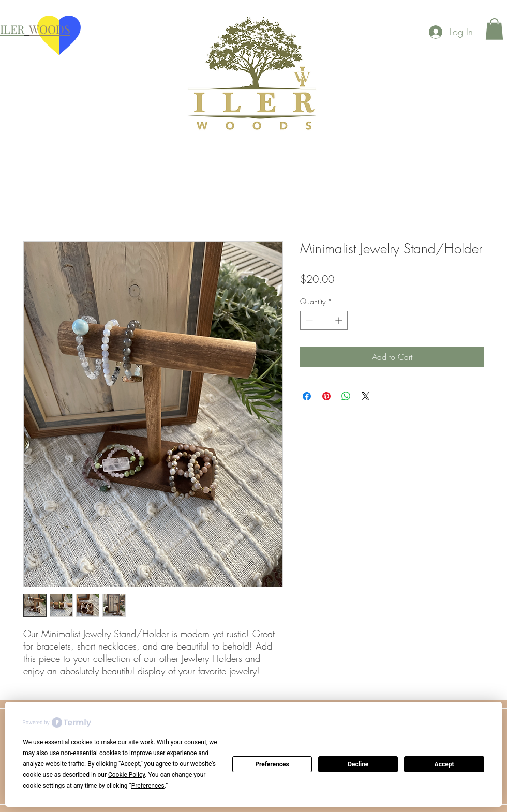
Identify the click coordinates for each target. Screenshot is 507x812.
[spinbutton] (324, 320)
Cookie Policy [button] (126, 775)
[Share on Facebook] (307, 396)
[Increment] (340, 320)
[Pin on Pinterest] (326, 396)
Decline (358, 764)
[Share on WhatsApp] (346, 396)
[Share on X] (366, 396)
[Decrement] (308, 320)
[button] (494, 29)
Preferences (272, 764)
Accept (444, 764)
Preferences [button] (148, 786)
